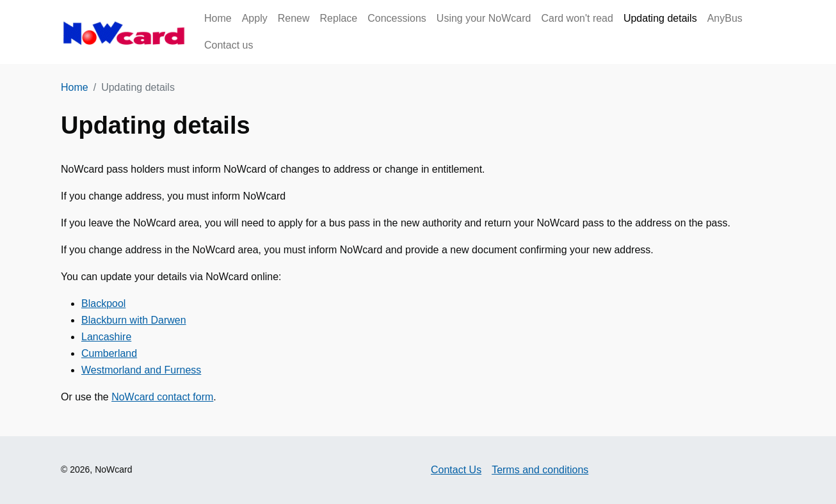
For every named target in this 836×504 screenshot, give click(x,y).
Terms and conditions (540, 470)
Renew (294, 18)
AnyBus (725, 18)
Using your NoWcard (484, 18)
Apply (255, 18)
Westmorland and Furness (141, 370)
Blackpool (103, 303)
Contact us (229, 45)
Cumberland (109, 353)
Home (218, 18)
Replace (339, 18)
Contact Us (456, 470)
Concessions (397, 18)
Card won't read (577, 18)
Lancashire (106, 337)
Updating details (660, 18)
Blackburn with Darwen (134, 320)
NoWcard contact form (162, 397)
